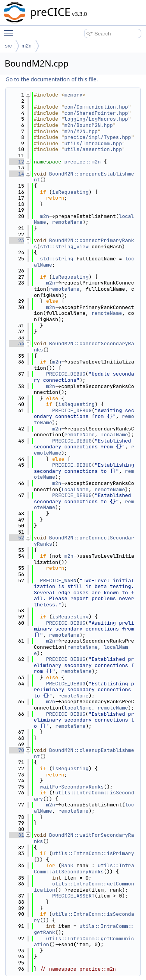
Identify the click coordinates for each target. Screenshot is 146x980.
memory (73, 95)
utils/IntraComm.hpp (93, 143)
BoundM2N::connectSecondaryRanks (84, 347)
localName (114, 435)
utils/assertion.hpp (93, 149)
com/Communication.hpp (96, 107)
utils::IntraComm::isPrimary (93, 853)
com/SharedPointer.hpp (96, 113)
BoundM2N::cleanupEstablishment (84, 753)
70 (17, 750)
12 (17, 162)
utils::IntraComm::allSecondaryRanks (84, 868)
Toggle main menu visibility (11, 30)
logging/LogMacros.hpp (96, 119)
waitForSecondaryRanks (72, 787)
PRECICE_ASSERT (73, 896)
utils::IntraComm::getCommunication (84, 887)
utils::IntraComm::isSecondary (84, 796)
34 (17, 343)
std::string (57, 259)
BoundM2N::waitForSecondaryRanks (84, 838)
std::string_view (64, 247)
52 (17, 538)
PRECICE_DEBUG (66, 374)
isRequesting (70, 192)
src (8, 46)
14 (17, 174)
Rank (67, 865)
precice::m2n (83, 162)
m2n (26, 46)
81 (17, 835)
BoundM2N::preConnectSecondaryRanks (84, 541)
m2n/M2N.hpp (81, 131)
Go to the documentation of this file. (52, 79)
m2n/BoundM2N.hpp (89, 125)
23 (17, 240)
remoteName (67, 222)
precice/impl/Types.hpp (98, 137)
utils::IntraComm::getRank (84, 929)
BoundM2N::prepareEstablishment (84, 177)
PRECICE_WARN (58, 580)
